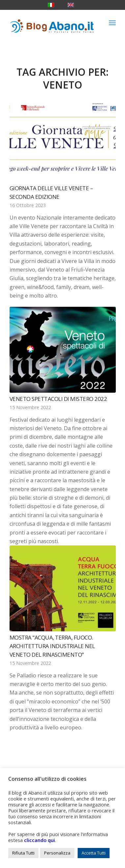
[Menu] (112, 23)
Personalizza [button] (57, 853)
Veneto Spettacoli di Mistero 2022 (58, 399)
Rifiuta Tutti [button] (23, 853)
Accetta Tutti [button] (94, 853)
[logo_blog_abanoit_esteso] (52, 23)
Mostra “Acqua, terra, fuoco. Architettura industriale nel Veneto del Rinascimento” (52, 646)
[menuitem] (112, 23)
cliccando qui (39, 840)
